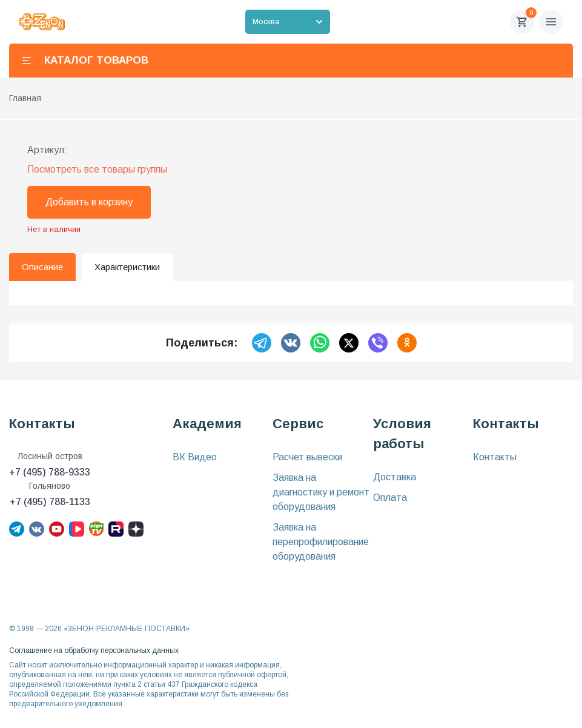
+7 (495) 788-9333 (50, 472)
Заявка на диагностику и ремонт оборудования (321, 492)
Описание (42, 267)
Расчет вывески (307, 457)
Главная (25, 98)
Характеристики (127, 267)
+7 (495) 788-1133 (50, 502)
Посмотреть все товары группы (97, 169)
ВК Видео (195, 457)
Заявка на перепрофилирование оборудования (321, 542)
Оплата (390, 498)
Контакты (495, 457)
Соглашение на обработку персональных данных (94, 650)
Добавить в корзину (89, 202)
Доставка (395, 477)
